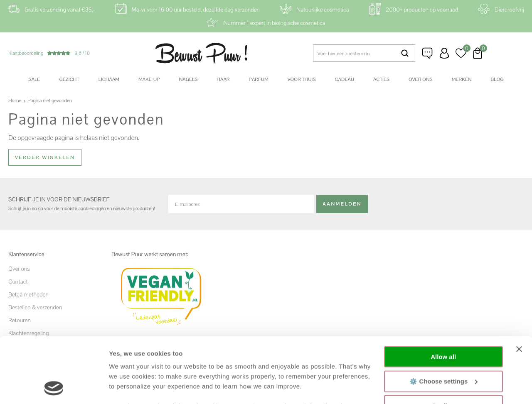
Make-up (149, 79)
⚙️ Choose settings (443, 320)
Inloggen (444, 53)
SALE (34, 79)
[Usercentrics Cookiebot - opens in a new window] (54, 388)
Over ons (421, 79)
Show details (128, 388)
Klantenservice (428, 53)
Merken (462, 79)
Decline (443, 344)
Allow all (443, 295)
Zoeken (405, 53)
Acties (381, 79)
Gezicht (69, 79)
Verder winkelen (45, 157)
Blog (497, 79)
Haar (223, 79)
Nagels (188, 79)
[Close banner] (519, 288)
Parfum (259, 79)
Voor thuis (302, 79)
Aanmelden (342, 204)
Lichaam (109, 79)
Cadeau (344, 79)
